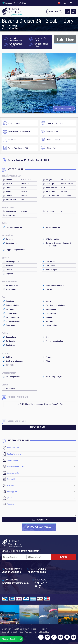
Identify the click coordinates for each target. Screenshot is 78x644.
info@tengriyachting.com (15, 583)
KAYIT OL (64, 557)
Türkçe (63, 3)
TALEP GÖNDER (39, 520)
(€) (73, 3)
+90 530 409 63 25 (19, 3)
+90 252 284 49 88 (36, 572)
